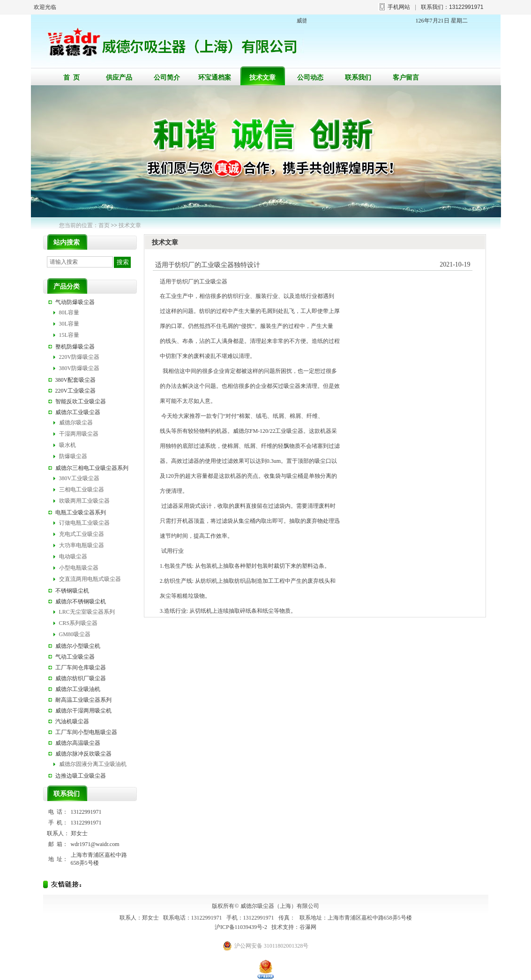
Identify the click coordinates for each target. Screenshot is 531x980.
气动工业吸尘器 (75, 657)
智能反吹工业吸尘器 (81, 401)
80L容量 (69, 312)
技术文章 (262, 78)
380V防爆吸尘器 (79, 368)
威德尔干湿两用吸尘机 (83, 711)
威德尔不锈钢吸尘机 (81, 601)
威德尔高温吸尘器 (78, 743)
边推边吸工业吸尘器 (81, 776)
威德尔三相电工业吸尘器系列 (92, 468)
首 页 (71, 78)
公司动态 (310, 78)
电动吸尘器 (73, 557)
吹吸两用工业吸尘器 (84, 501)
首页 (104, 225)
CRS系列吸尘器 (79, 623)
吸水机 (67, 445)
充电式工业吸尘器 (82, 534)
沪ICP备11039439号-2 (241, 927)
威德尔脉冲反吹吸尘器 (83, 754)
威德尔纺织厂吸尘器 (81, 678)
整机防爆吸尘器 (75, 347)
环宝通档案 (215, 78)
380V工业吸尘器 (79, 478)
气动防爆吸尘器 (75, 302)
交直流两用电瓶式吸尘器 (90, 579)
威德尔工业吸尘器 (78, 412)
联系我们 (358, 78)
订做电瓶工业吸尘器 (84, 523)
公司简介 (167, 78)
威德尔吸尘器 (76, 423)
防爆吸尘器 (73, 456)
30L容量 (69, 324)
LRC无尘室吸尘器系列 (87, 612)
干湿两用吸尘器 (79, 434)
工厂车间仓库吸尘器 (81, 668)
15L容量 (69, 335)
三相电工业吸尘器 (82, 490)
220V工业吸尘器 (76, 391)
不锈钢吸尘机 (72, 591)
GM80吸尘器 (75, 634)
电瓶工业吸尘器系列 (81, 512)
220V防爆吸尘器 (79, 357)
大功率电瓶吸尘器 (82, 545)
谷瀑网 (308, 927)
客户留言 (406, 78)
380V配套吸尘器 (76, 380)
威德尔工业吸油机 (78, 689)
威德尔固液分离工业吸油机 (93, 764)
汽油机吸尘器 (72, 721)
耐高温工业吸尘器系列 (83, 700)
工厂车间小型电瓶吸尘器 (86, 732)
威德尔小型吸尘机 (78, 646)
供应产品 (119, 78)
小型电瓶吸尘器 (79, 568)
